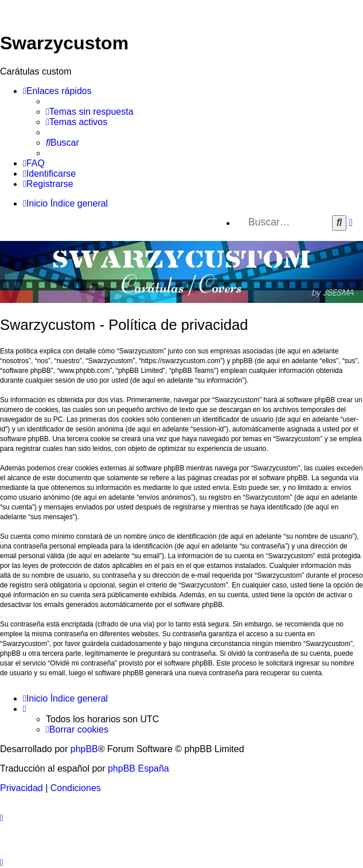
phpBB (84, 749)
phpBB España (138, 768)
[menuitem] (90, 112)
